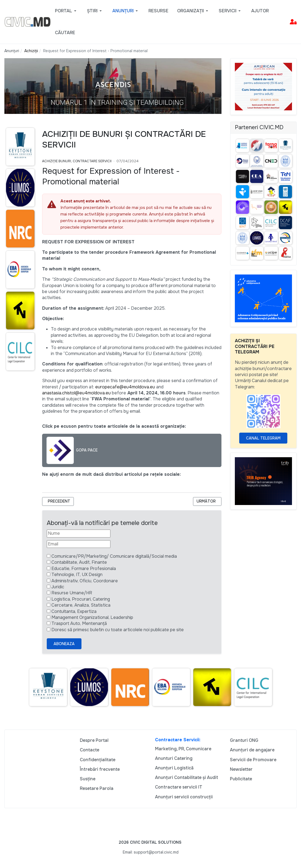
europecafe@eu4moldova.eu (125, 387)
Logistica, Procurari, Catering (81, 599)
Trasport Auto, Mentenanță (79, 623)
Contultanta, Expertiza (74, 611)
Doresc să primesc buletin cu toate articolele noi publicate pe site (118, 630)
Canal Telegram (263, 438)
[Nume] (79, 533)
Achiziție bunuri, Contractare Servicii (77, 161)
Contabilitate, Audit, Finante (79, 562)
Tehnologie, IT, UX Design (77, 575)
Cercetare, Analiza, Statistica (81, 605)
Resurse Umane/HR (72, 593)
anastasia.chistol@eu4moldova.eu (76, 393)
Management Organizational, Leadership (92, 617)
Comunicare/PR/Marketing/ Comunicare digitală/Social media (114, 556)
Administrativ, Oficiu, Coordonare (85, 581)
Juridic (58, 587)
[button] (67, 11)
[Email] (79, 544)
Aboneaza (64, 644)
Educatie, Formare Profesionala (84, 569)
